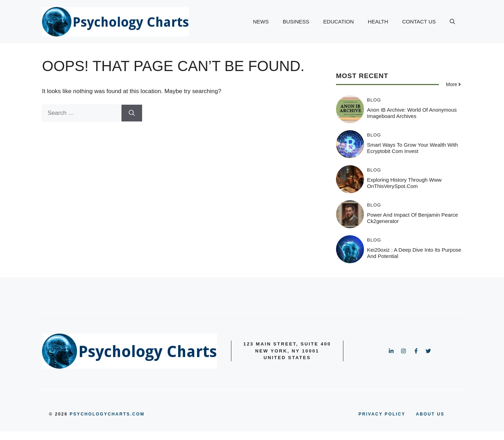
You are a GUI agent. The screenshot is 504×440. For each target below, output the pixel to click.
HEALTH (378, 22)
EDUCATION (339, 22)
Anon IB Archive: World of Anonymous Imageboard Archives (412, 113)
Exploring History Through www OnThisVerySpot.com (404, 183)
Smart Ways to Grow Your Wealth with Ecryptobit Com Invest (413, 148)
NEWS (261, 22)
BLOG (374, 100)
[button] (452, 22)
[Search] (132, 113)
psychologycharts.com (107, 414)
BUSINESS (296, 22)
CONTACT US (419, 22)
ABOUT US (430, 414)
